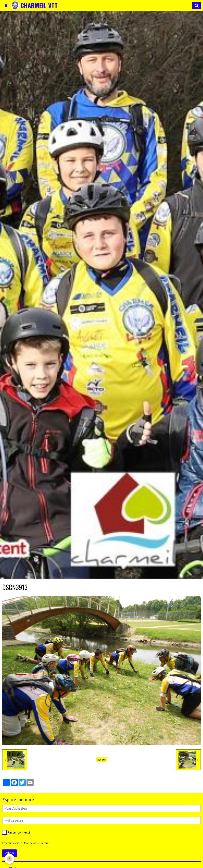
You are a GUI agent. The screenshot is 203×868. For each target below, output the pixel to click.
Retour (101, 760)
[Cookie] (9, 859)
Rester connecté (16, 832)
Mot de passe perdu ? (37, 843)
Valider (9, 853)
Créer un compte (12, 843)
